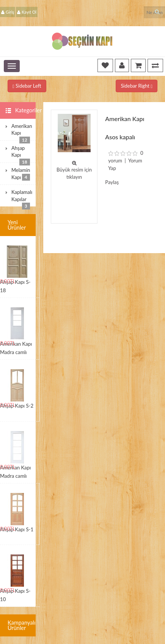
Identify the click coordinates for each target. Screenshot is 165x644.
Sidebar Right (137, 86)
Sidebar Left (27, 86)
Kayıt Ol (27, 12)
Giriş (8, 12)
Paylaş (112, 182)
